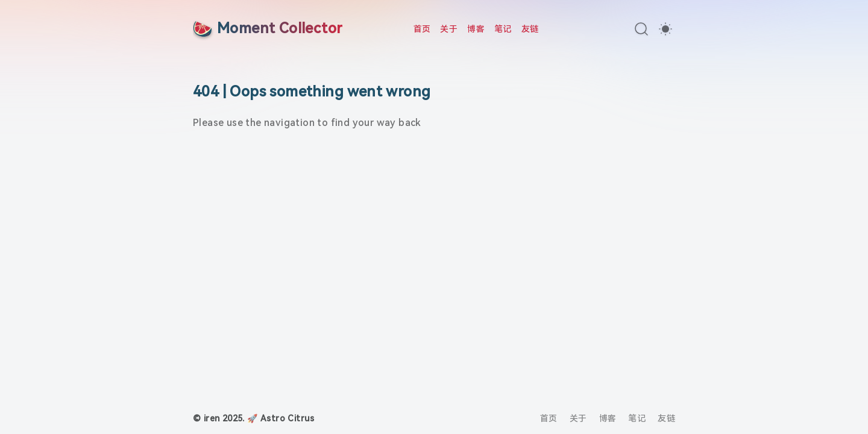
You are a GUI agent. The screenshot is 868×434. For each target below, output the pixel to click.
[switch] (665, 29)
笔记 (503, 29)
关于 (449, 29)
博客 (476, 29)
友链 (530, 29)
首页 (422, 29)
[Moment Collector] (268, 29)
